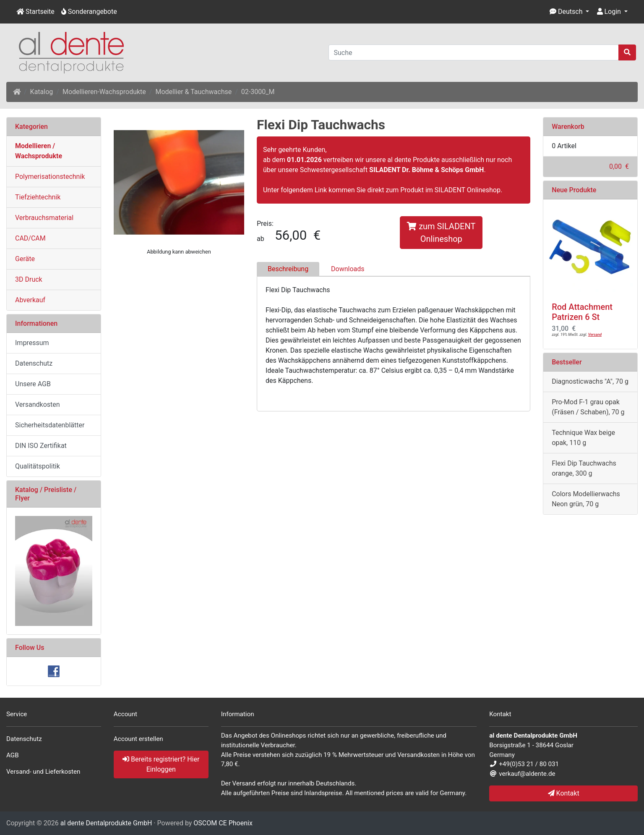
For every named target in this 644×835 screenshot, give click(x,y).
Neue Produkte (574, 190)
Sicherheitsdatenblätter (50, 425)
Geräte (25, 259)
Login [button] (609, 12)
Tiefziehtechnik (38, 197)
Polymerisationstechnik (50, 177)
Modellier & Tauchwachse (193, 92)
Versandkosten (38, 404)
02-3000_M (258, 92)
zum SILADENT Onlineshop (441, 233)
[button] (570, 12)
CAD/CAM (30, 238)
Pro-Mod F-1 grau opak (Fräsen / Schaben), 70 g (588, 407)
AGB (13, 755)
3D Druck (29, 279)
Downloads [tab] (348, 269)
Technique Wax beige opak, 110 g (583, 438)
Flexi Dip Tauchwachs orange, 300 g (584, 468)
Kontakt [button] (564, 793)
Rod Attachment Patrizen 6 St (582, 312)
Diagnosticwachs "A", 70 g (590, 381)
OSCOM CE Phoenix (223, 823)
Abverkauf (30, 300)
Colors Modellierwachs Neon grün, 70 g (586, 499)
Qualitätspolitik (38, 466)
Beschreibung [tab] (288, 269)
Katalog (42, 92)
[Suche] (474, 52)
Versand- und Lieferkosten (43, 772)
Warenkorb (568, 127)
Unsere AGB (33, 384)
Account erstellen (138, 739)
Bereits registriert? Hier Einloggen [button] (161, 764)
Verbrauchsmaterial (44, 218)
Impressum (32, 343)
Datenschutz (34, 363)
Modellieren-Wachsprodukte (104, 92)
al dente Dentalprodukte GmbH (106, 823)
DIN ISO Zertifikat (41, 446)
